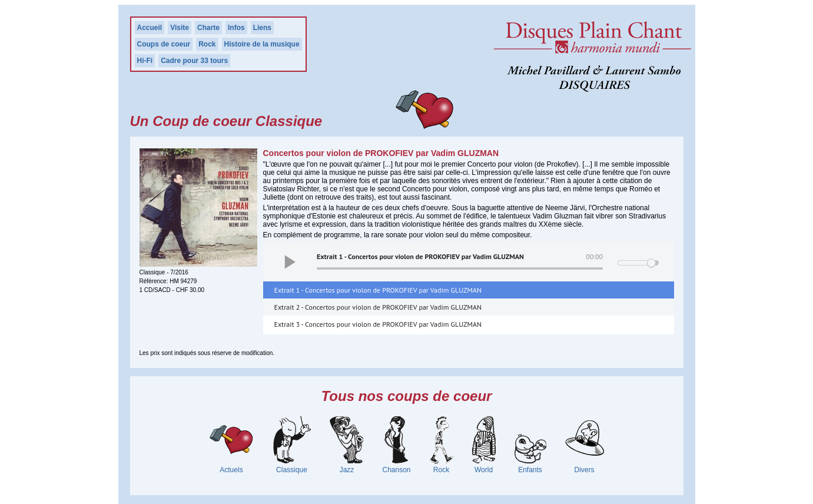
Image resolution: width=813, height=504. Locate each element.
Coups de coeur (164, 44)
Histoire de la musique (262, 44)
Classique (292, 470)
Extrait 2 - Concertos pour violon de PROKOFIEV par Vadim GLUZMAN (378, 307)
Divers (585, 470)
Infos (236, 28)
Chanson (396, 470)
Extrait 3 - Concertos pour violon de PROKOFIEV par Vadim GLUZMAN (378, 324)
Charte (208, 28)
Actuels (231, 470)
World (484, 470)
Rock (207, 44)
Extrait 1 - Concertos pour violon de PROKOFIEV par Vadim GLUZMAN (378, 290)
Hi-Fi (145, 61)
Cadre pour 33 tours (194, 61)
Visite (180, 28)
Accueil (150, 28)
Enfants (530, 470)
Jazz (347, 470)
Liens (262, 28)
